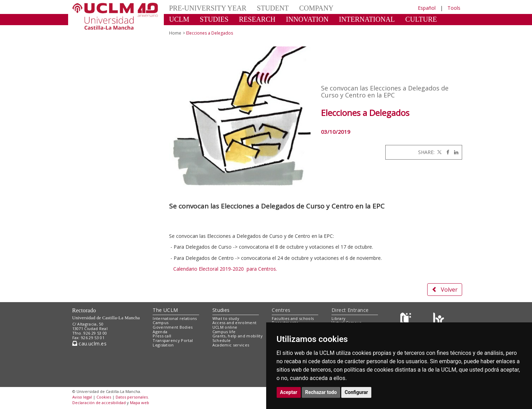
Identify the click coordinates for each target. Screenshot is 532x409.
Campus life (224, 332)
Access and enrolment (235, 323)
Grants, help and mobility (238, 336)
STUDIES (214, 19)
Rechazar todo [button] (321, 392)
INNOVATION (307, 19)
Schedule (222, 340)
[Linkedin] (454, 152)
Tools (454, 8)
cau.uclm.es (89, 344)
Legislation (163, 345)
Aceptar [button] (289, 392)
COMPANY (316, 8)
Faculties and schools (293, 318)
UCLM (179, 19)
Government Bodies (173, 327)
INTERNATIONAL (367, 19)
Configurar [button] (356, 392)
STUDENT (273, 8)
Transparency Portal (173, 340)
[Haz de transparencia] (407, 320)
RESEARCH (257, 19)
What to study (226, 318)
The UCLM (165, 310)
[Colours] (439, 320)
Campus (161, 323)
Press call (162, 336)
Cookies (104, 397)
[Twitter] (439, 152)
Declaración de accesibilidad (99, 403)
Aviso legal (82, 397)
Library (338, 318)
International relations (175, 318)
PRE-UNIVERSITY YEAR (208, 8)
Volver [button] (445, 290)
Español (427, 8)
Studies (221, 310)
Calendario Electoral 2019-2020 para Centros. (225, 269)
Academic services (231, 345)
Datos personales (132, 397)
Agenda (160, 332)
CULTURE (421, 19)
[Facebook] (446, 152)
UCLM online (225, 327)
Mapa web (140, 403)
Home (175, 33)
